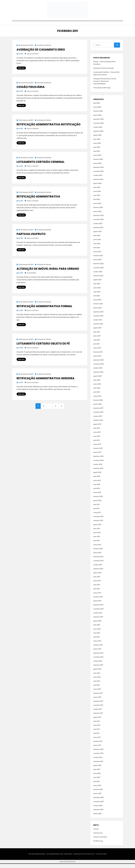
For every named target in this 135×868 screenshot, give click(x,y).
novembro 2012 (98, 662)
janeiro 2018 (97, 505)
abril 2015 (96, 545)
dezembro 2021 (98, 317)
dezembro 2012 (98, 658)
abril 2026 (97, 108)
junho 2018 (97, 485)
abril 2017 (96, 513)
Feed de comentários (100, 842)
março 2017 (97, 517)
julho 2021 (97, 337)
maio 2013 (97, 638)
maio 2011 (97, 734)
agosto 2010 (97, 770)
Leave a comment (33, 58)
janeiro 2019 (97, 457)
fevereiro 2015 (98, 553)
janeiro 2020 (97, 409)
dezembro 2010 (98, 754)
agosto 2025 (97, 140)
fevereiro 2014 (98, 602)
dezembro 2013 (98, 610)
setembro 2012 (98, 670)
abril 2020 (97, 397)
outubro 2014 (98, 569)
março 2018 (97, 497)
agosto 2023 (97, 236)
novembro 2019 (98, 417)
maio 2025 (97, 152)
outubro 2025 (98, 132)
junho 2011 (97, 730)
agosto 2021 (97, 333)
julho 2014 (97, 581)
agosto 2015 (97, 529)
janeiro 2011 (97, 750)
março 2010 (97, 790)
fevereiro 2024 (98, 212)
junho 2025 (97, 148)
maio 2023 (97, 248)
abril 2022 (97, 301)
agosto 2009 (97, 818)
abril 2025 (97, 156)
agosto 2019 (97, 429)
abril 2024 (97, 204)
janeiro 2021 (97, 361)
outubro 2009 (98, 810)
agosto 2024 (97, 188)
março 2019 (97, 449)
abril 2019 (96, 445)
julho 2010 (97, 774)
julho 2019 (97, 433)
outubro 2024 (98, 180)
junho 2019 (97, 437)
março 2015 (97, 549)
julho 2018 (97, 481)
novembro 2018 (98, 465)
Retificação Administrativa (38, 202)
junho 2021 (97, 341)
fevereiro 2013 (98, 650)
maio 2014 (97, 589)
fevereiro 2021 (98, 357)
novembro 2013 (98, 614)
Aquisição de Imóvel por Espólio (104, 73)
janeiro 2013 (97, 654)
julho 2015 (97, 533)
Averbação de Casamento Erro (41, 54)
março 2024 (97, 208)
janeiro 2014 (97, 606)
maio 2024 (97, 200)
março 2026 (97, 112)
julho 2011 (97, 726)
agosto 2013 (97, 626)
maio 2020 (97, 393)
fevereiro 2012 (98, 698)
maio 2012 (97, 686)
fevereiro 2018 (98, 501)
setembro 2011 (98, 718)
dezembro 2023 (98, 220)
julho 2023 (97, 240)
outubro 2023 (98, 228)
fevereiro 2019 (98, 453)
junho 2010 (97, 778)
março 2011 (97, 742)
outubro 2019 (98, 421)
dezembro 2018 (98, 461)
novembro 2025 (98, 128)
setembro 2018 (98, 473)
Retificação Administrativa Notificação (49, 129)
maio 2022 (97, 297)
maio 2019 (97, 441)
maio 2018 (97, 489)
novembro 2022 (98, 272)
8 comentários (31, 278)
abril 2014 (96, 594)
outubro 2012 (98, 666)
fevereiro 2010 (98, 794)
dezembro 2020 (98, 365)
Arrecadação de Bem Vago (102, 92)
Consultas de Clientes (44, 50)
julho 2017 (97, 509)
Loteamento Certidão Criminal (41, 167)
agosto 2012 (97, 674)
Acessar (96, 834)
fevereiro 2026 (98, 116)
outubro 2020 (98, 373)
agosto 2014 (97, 577)
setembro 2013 (98, 622)
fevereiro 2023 (98, 260)
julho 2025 (97, 144)
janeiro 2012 (97, 702)
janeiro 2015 (97, 557)
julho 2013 (97, 630)
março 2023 (97, 256)
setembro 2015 (98, 525)
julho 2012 (97, 678)
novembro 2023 (98, 224)
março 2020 (97, 401)
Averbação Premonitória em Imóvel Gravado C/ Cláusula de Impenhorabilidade (105, 86)
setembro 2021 (98, 329)
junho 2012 (97, 682)
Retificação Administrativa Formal (44, 311)
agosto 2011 (97, 722)
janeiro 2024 (97, 216)
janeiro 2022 (97, 312)
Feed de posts (98, 838)
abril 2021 (96, 349)
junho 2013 (97, 634)
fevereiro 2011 (98, 746)
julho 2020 (97, 385)
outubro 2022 (98, 276)
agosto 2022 (97, 284)
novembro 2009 (98, 806)
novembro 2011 (98, 710)
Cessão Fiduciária (31, 92)
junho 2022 (97, 293)
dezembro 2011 (98, 706)
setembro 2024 (98, 184)
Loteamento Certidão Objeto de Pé (43, 349)
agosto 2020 (97, 381)
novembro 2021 (98, 321)
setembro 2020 (98, 377)
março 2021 (97, 353)
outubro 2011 (98, 714)
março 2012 (97, 694)
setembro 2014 (98, 573)
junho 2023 (97, 244)
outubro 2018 (98, 469)
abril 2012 (96, 690)
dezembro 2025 (98, 124)
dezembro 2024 (98, 172)
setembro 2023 (98, 232)
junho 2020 (97, 389)
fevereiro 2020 (98, 405)
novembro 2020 (98, 369)
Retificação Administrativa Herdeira (46, 384)
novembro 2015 (98, 521)
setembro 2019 (98, 425)
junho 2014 (97, 585)
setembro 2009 (98, 814)
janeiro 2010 (97, 798)
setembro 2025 (98, 136)
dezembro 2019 (98, 413)
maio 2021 (97, 345)
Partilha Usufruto (31, 239)
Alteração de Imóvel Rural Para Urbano (48, 274)
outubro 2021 (98, 325)
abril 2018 (97, 493)
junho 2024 (97, 196)
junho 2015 (97, 537)
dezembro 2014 (98, 561)
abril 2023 (97, 252)
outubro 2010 (98, 762)
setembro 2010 (98, 766)
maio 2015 (97, 541)
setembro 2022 (98, 280)
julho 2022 (97, 288)
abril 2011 (96, 738)
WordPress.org (98, 846)
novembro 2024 (98, 176)
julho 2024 (97, 192)
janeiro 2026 (97, 120)
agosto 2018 (97, 477)
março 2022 (97, 304)
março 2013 (97, 646)
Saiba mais (21, 73)
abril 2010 (97, 786)
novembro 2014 (98, 565)
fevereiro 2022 (98, 308)
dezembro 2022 (98, 268)
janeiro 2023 (97, 264)
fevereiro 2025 (98, 164)
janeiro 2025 (97, 168)
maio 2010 (97, 782)
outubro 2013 (98, 618)
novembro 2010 (98, 758)
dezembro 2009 (98, 802)
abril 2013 (96, 642)
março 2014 (97, 598)
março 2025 (97, 160)
